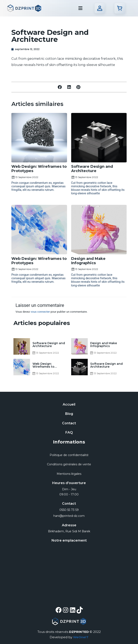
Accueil (69, 404)
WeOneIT (81, 637)
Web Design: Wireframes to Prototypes (39, 169)
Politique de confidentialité (69, 455)
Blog (69, 414)
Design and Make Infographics (88, 261)
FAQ (69, 432)
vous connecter (40, 312)
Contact (69, 423)
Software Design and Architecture (92, 169)
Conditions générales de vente (69, 464)
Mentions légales (69, 474)
